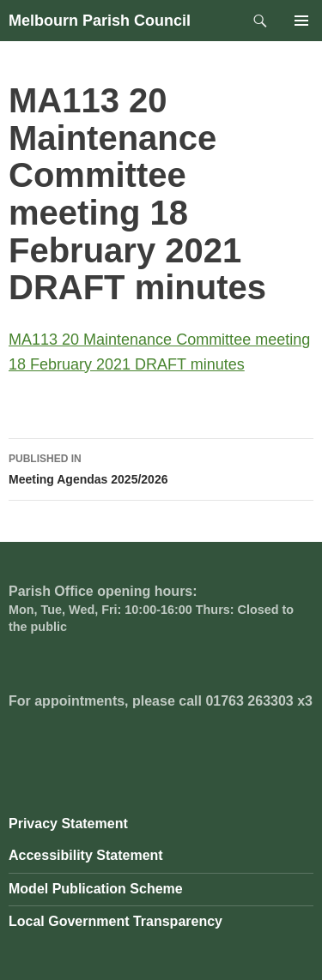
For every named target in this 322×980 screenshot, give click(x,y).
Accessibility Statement (86, 855)
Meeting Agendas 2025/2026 (161, 467)
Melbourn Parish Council (100, 21)
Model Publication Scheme (96, 889)
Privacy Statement (68, 824)
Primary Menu (301, 21)
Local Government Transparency (115, 921)
